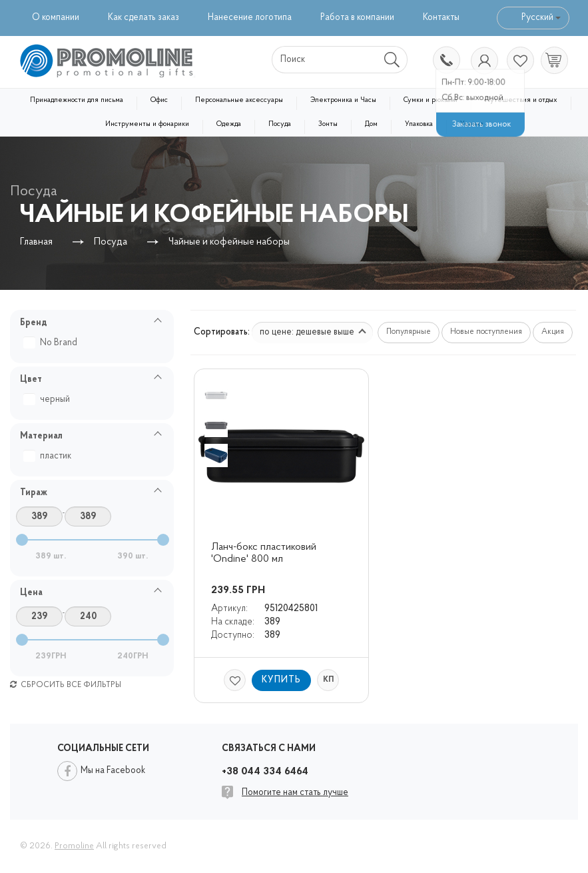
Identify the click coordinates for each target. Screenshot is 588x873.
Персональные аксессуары (239, 100)
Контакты (441, 18)
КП (328, 680)
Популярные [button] (409, 332)
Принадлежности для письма (77, 100)
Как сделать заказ (144, 18)
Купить (281, 680)
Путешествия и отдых (521, 100)
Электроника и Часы (343, 100)
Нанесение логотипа (250, 18)
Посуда (280, 124)
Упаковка (419, 124)
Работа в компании (357, 18)
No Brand (52, 343)
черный (48, 400)
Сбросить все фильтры (66, 685)
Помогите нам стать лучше (295, 793)
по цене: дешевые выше (313, 332)
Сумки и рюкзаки (431, 100)
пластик (49, 456)
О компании (56, 18)
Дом (371, 124)
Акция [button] (553, 332)
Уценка (472, 124)
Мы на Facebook (113, 771)
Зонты (328, 124)
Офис (159, 100)
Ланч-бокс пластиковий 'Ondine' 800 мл (265, 553)
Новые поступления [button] (486, 332)
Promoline (74, 846)
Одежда (229, 124)
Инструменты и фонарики (147, 124)
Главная (36, 242)
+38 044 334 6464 (445, 61)
